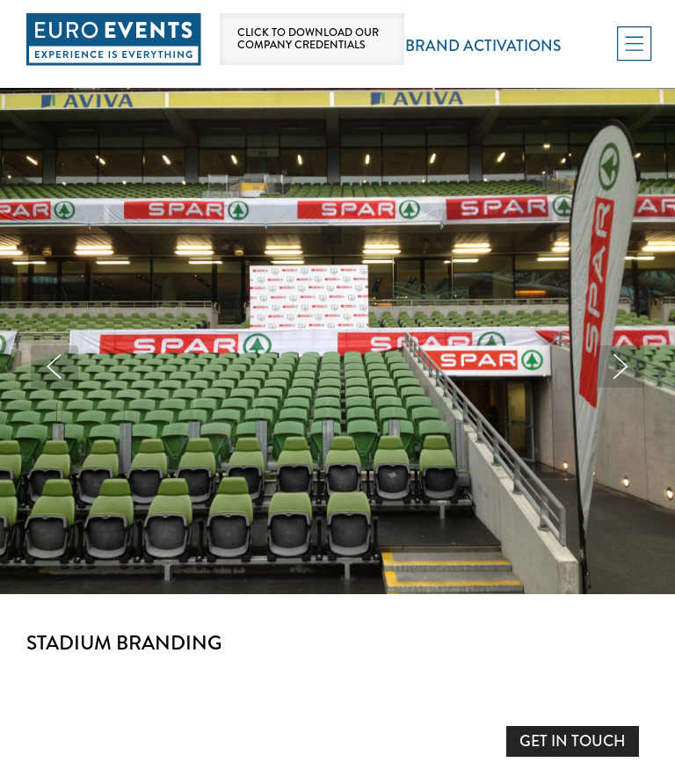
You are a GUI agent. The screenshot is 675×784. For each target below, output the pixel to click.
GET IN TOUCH (573, 741)
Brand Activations (483, 46)
